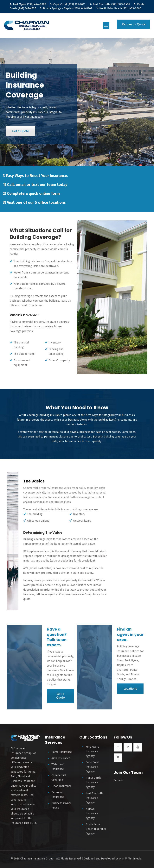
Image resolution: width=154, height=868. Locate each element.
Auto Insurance (61, 758)
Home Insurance (62, 752)
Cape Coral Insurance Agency (93, 767)
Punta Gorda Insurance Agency (93, 782)
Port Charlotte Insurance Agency (95, 798)
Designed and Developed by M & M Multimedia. (113, 859)
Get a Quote (21, 131)
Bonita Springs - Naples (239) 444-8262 (68, 8)
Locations (130, 689)
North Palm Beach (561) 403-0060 (120, 8)
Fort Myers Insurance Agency (92, 751)
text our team (44, 185)
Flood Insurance (61, 786)
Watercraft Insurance (58, 767)
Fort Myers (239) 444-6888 (30, 4)
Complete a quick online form (33, 193)
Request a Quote (134, 24)
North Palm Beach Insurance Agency (96, 829)
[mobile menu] (106, 25)
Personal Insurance (58, 795)
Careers (119, 780)
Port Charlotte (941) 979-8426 (111, 4)
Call (10, 185)
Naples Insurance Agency (92, 813)
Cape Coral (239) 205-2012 (69, 4)
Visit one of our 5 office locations (36, 202)
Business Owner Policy (61, 805)
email (21, 185)
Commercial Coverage (59, 778)
